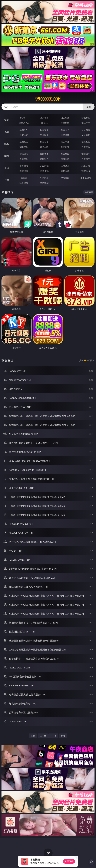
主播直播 (65, 135)
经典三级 (44, 147)
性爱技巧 (86, 171)
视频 (7, 132)
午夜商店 (44, 178)
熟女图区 (65, 159)
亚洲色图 (44, 154)
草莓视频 (65, 178)
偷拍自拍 (44, 142)
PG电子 (24, 118)
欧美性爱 (86, 142)
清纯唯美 (44, 159)
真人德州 (44, 118)
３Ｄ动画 (86, 130)
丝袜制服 (44, 135)
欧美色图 (65, 154)
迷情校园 (24, 171)
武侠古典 (86, 166)
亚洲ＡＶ (24, 130)
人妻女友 (65, 166)
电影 (7, 144)
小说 (7, 168)
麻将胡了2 (24, 123)
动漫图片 (86, 154)
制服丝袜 (24, 147)
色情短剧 (44, 183)
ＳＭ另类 (86, 135)
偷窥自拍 (24, 154)
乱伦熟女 (65, 147)
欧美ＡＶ (65, 130)
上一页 (43, 736)
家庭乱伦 (44, 166)
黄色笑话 (65, 171)
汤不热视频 (86, 178)
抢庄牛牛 (86, 123)
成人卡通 (65, 142)
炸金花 (44, 123)
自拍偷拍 (44, 130)
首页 (33, 736)
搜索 (89, 107)
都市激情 (24, 166)
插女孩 (24, 178)
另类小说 (44, 171)
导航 (7, 180)
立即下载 (69, 861)
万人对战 (65, 118)
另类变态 (86, 147)
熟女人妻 (24, 135)
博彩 (7, 120)
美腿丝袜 (24, 159)
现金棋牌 (65, 123)
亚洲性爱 (24, 142)
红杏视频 (24, 183)
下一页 (53, 736)
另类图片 (86, 159)
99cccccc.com (48, 99)
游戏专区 (86, 118)
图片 (7, 156)
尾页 (63, 736)
